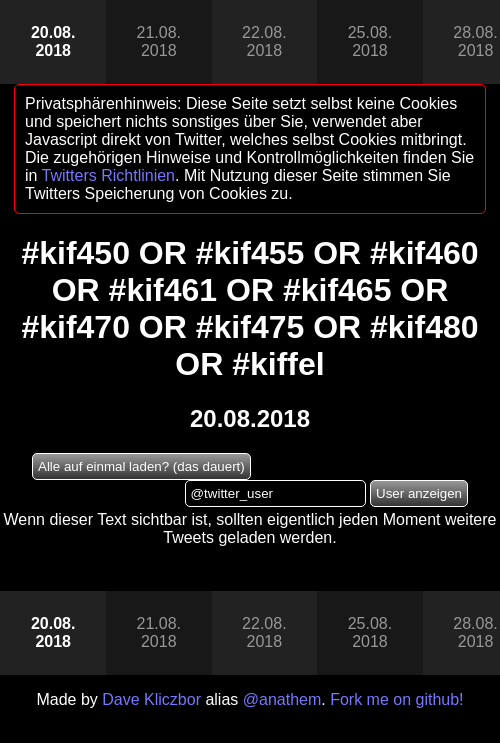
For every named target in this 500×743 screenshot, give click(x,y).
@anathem (282, 699)
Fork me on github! (396, 699)
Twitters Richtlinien (108, 175)
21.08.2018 (159, 41)
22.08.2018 (264, 41)
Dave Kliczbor (151, 699)
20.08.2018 (53, 41)
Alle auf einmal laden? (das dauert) (141, 466)
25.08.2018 (370, 41)
